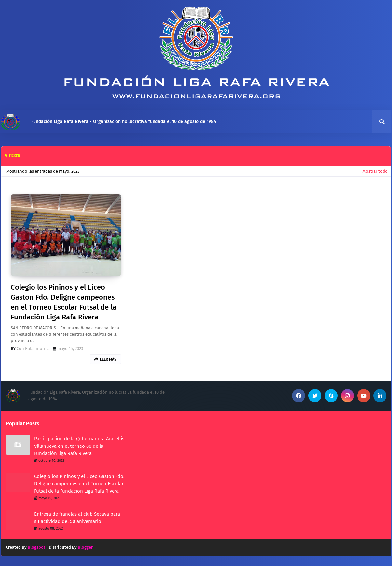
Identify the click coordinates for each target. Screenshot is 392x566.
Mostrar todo (375, 171)
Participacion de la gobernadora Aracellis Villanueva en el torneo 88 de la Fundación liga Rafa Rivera (79, 446)
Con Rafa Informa (33, 349)
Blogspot (36, 547)
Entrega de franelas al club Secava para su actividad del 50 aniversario (77, 518)
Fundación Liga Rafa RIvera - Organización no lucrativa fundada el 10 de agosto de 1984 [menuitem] (124, 122)
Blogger (85, 547)
